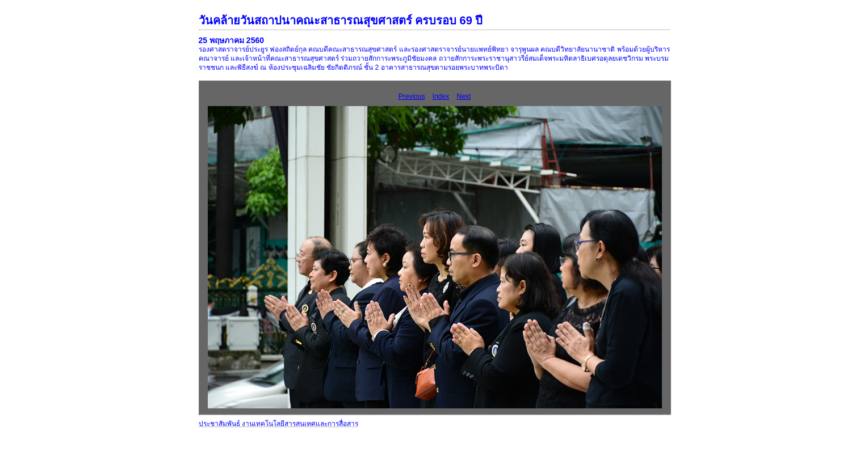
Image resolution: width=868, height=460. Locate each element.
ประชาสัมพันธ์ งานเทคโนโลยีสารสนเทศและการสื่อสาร (278, 424)
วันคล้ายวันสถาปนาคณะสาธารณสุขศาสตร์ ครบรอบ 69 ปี (341, 20)
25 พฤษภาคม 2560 (232, 40)
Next (464, 96)
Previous (412, 96)
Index (441, 96)
